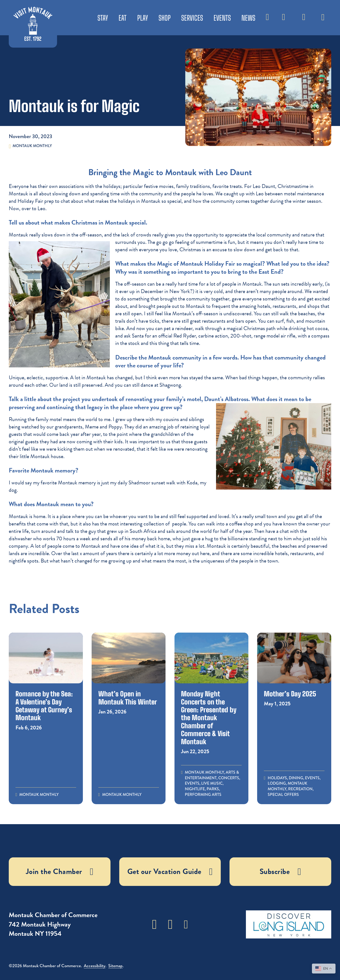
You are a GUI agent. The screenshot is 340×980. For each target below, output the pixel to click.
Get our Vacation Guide (170, 872)
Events (222, 18)
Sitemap (115, 966)
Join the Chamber (60, 872)
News (248, 18)
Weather (284, 20)
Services (192, 18)
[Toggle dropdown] (323, 15)
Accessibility (95, 966)
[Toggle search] (267, 18)
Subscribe (304, 20)
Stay (103, 18)
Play (143, 18)
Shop (165, 18)
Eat (123, 18)
